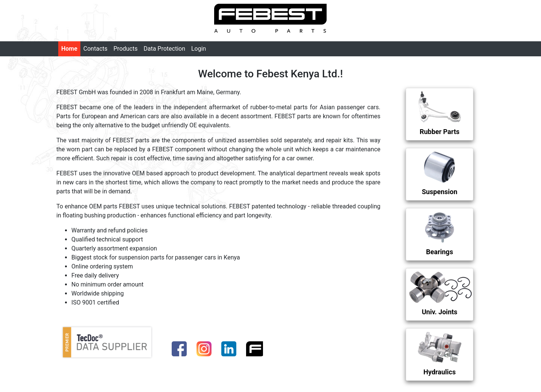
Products (125, 49)
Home (69, 49)
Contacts (95, 49)
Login (199, 49)
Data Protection (164, 49)
